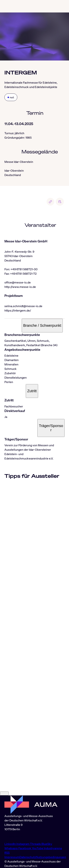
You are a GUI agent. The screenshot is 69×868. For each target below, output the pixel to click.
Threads (36, 844)
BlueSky (47, 844)
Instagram (23, 844)
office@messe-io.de (18, 282)
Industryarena (53, 848)
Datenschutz (28, 857)
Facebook (25, 848)
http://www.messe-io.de (20, 287)
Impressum (12, 857)
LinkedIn (10, 844)
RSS (7, 853)
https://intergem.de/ (18, 310)
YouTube (38, 848)
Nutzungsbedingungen (51, 857)
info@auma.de (14, 836)
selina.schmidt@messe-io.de (23, 306)
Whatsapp (11, 848)
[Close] (4, 793)
